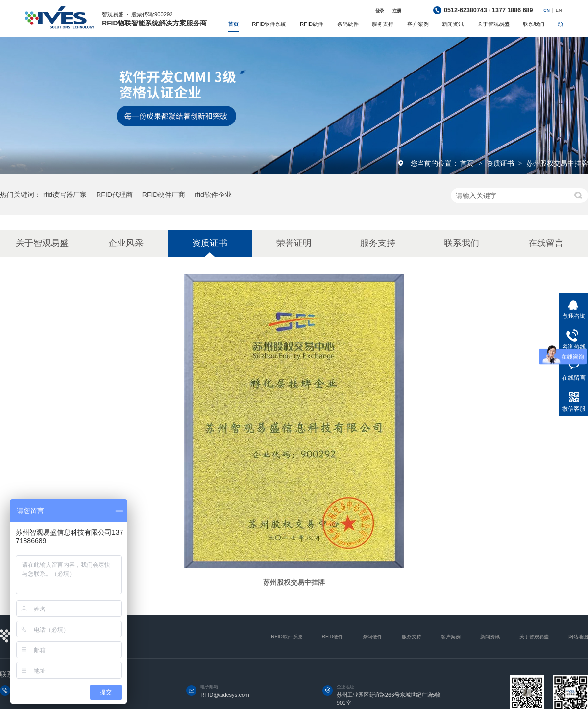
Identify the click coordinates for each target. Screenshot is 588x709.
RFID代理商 (114, 195)
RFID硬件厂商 (164, 195)
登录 (380, 11)
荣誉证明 (294, 243)
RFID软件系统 (269, 24)
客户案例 (418, 24)
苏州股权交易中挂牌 (557, 163)
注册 (397, 11)
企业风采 (126, 243)
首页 (233, 24)
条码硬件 (348, 24)
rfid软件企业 (213, 195)
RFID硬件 (312, 24)
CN (547, 10)
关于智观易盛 (493, 24)
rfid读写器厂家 (65, 195)
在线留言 (546, 243)
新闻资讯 (453, 24)
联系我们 (534, 24)
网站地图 (578, 637)
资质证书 (501, 163)
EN (559, 10)
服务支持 (383, 24)
